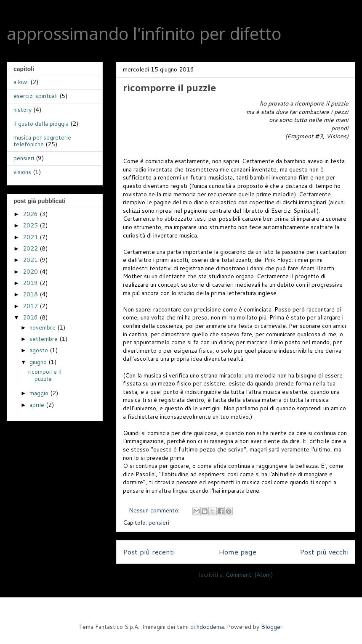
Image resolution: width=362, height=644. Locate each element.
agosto (40, 350)
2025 (31, 225)
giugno (39, 362)
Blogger (272, 627)
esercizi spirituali (36, 96)
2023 (31, 237)
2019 (31, 283)
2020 (31, 272)
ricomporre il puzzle (169, 87)
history (23, 110)
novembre (43, 327)
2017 (31, 306)
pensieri (159, 523)
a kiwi (21, 82)
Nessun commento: (155, 510)
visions (22, 172)
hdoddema (210, 627)
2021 (31, 260)
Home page (237, 552)
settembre (44, 339)
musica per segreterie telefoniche (42, 141)
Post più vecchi (324, 552)
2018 (31, 294)
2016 (31, 317)
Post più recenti (149, 552)
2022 (31, 248)
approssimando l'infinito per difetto (144, 33)
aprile (38, 405)
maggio (40, 393)
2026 (31, 214)
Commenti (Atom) (249, 575)
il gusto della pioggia (41, 124)
